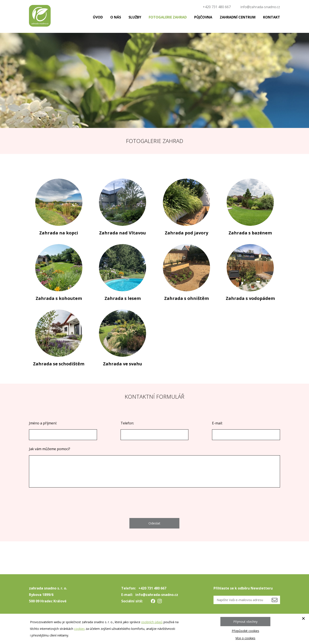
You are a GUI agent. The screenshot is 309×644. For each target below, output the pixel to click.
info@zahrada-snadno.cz (260, 7)
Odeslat (154, 523)
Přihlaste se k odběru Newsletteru (243, 588)
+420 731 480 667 (217, 7)
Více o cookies (245, 638)
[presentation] (154, 503)
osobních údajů (152, 622)
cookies (79, 629)
